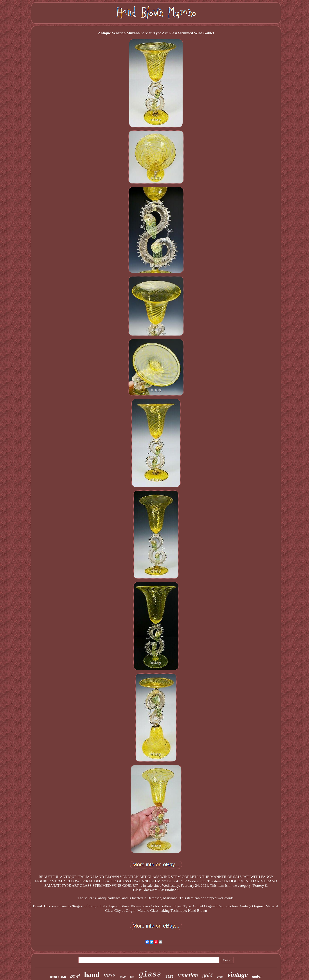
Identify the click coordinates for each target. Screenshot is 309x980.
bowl (75, 976)
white (220, 977)
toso (123, 977)
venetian (188, 975)
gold (207, 975)
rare (169, 976)
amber (257, 976)
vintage (238, 975)
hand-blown (58, 977)
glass (150, 975)
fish (132, 977)
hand (92, 975)
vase (110, 975)
